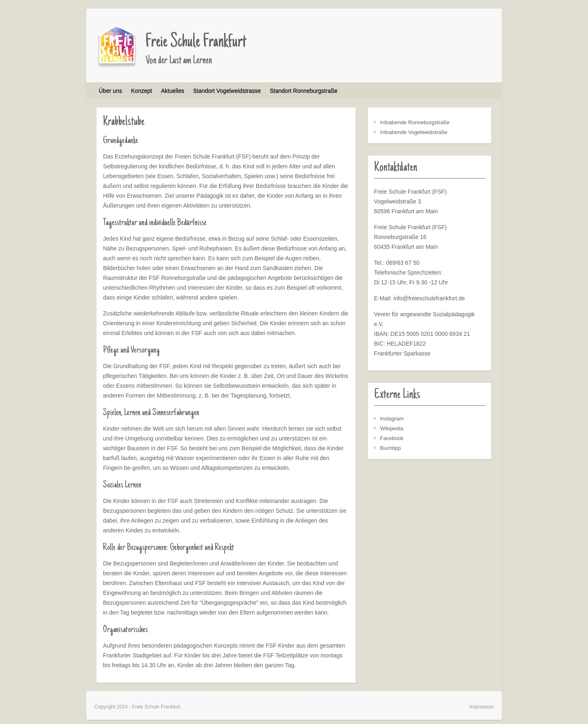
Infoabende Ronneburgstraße (415, 122)
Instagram (392, 419)
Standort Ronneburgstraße (304, 91)
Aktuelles (173, 91)
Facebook (392, 438)
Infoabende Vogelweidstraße (414, 132)
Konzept (141, 91)
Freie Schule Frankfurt (196, 42)
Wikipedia (392, 428)
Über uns (110, 91)
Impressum (482, 707)
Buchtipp (391, 448)
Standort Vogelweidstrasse (227, 91)
